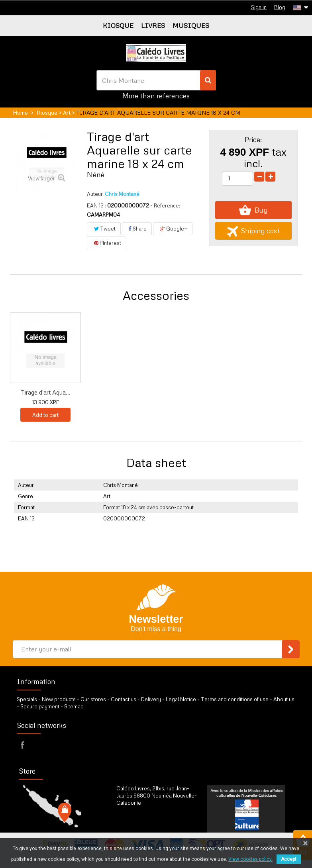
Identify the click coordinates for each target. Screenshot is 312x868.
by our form (151, 823)
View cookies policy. (250, 859)
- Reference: (165, 205)
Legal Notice (181, 699)
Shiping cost (253, 231)
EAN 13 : (96, 205)
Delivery (151, 699)
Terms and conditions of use (235, 699)
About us (284, 699)
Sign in (259, 7)
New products (59, 699)
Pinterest (107, 243)
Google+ (173, 229)
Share (137, 229)
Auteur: (95, 194)
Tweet (104, 229)
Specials (27, 699)
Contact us (124, 699)
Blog (280, 7)
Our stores (93, 699)
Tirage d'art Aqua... (46, 392)
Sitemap (74, 706)
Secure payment (40, 706)
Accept (289, 859)
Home (20, 112)
